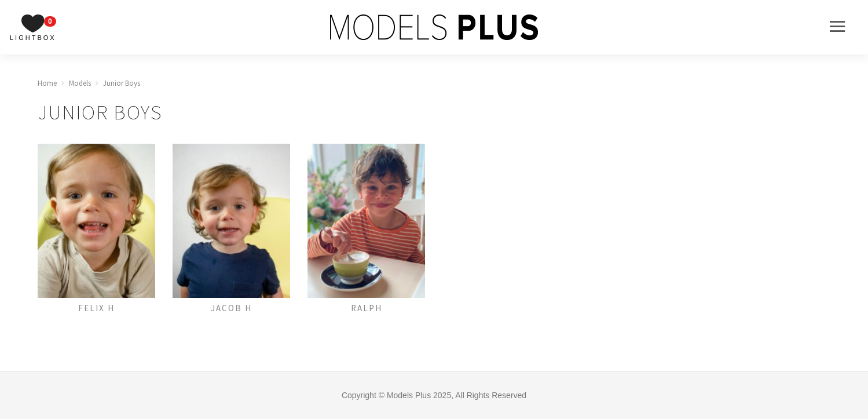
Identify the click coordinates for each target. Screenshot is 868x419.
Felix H (96, 308)
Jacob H (231, 308)
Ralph (367, 308)
